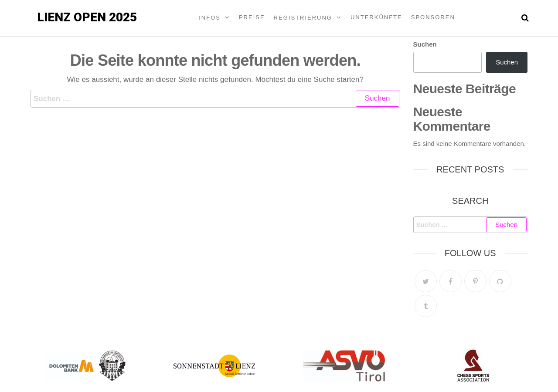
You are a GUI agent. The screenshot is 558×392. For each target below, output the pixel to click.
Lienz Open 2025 (87, 17)
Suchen (425, 44)
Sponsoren (433, 17)
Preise (252, 17)
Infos (210, 18)
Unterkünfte (376, 17)
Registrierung (303, 18)
